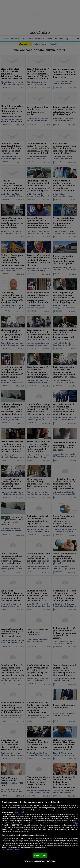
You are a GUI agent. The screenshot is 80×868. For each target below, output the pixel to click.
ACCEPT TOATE (40, 855)
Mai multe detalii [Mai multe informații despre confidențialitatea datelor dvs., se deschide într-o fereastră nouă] (19, 812)
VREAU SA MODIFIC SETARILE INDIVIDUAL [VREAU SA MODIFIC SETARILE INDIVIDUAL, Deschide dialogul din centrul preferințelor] (40, 861)
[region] (40, 833)
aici (76, 823)
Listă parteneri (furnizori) (10, 849)
